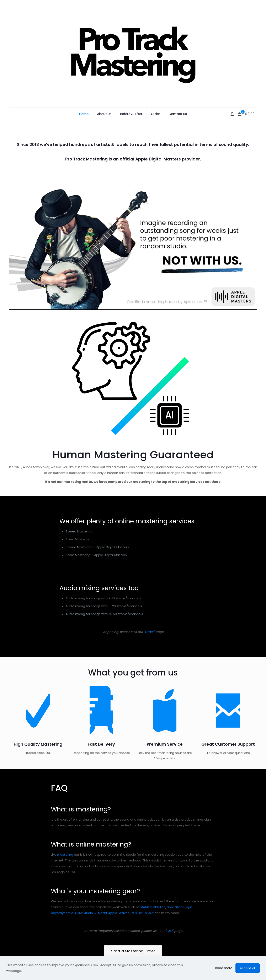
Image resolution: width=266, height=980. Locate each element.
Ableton (159, 928)
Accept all (248, 968)
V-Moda (101, 934)
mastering (65, 875)
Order (150, 632)
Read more (224, 968)
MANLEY (146, 928)
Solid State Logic (180, 928)
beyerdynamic (62, 934)
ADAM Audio (84, 934)
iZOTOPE (137, 934)
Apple (113, 934)
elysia (149, 934)
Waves (124, 934)
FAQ (170, 951)
